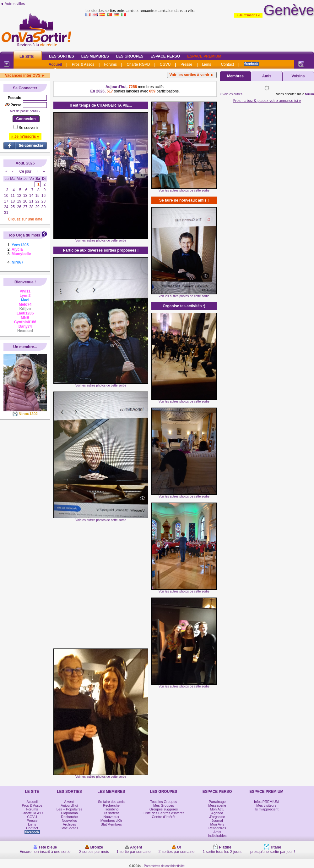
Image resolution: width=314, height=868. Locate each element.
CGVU (165, 64)
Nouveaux (111, 817)
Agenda (217, 813)
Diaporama (69, 813)
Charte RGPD (138, 64)
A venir (69, 802)
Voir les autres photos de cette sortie (101, 240)
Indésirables (217, 836)
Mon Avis (217, 824)
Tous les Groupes (164, 802)
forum (310, 94)
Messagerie (217, 805)
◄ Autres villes (12, 4)
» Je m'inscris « (248, 15)
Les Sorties (61, 56)
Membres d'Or (111, 821)
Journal (217, 821)
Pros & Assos (83, 64)
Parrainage (217, 802)
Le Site (27, 57)
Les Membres (95, 56)
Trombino (111, 809)
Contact (227, 64)
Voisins (298, 76)
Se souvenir (28, 128)
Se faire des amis (111, 802)
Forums (110, 64)
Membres (235, 76)
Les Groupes (130, 56)
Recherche (69, 817)
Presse (186, 64)
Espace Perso (165, 56)
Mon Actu (217, 809)
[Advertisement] (59, 585)
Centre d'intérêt (164, 817)
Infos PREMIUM (266, 802)
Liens (207, 64)
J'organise (217, 817)
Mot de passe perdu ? (25, 111)
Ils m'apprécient (266, 809)
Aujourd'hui (70, 805)
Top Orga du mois (24, 235)
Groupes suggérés (164, 809)
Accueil (55, 64)
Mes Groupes (164, 805)
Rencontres (217, 828)
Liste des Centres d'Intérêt (164, 813)
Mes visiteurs (266, 805)
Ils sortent (111, 813)
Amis (267, 76)
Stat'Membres (111, 824)
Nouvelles (69, 821)
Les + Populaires (69, 809)
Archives (69, 824)
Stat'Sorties (69, 828)
